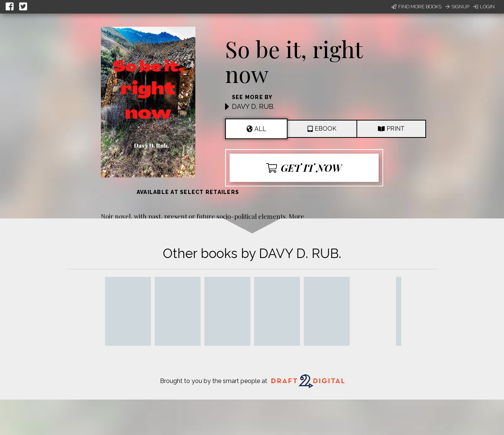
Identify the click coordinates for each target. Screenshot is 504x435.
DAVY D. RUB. (253, 106)
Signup (457, 7)
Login (484, 7)
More (296, 216)
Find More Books (416, 7)
